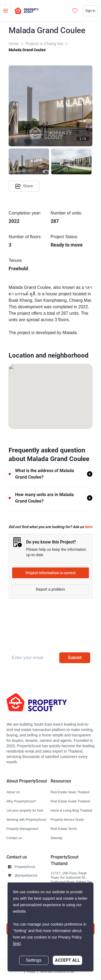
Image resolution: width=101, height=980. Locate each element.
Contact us (14, 838)
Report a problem (50, 589)
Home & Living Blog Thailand (72, 810)
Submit (75, 658)
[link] (17, 944)
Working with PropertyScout (26, 820)
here (88, 527)
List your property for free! (25, 810)
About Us (13, 792)
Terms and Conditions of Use (57, 972)
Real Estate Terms (64, 829)
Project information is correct (51, 573)
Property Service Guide (67, 820)
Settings (34, 960)
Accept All (67, 960)
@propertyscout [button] (26, 875)
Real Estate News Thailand (70, 792)
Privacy (31, 972)
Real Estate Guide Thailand (70, 801)
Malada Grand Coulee (27, 50)
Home (14, 44)
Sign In (90, 11)
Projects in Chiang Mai (44, 44)
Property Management (22, 829)
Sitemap (57, 838)
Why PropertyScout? (21, 801)
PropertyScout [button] (25, 867)
